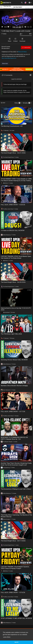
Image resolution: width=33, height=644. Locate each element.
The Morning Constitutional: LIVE (12, 126)
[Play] (2, 27)
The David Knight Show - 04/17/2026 (13, 541)
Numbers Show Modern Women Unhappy (14, 386)
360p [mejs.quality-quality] (28, 27)
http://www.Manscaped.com (9, 58)
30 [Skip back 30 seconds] (20, 27)
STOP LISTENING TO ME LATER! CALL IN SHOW (16, 618)
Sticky (16, 103)
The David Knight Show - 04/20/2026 (13, 282)
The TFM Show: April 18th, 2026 (11, 334)
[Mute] (25, 27)
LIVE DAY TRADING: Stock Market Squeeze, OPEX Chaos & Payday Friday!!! (15, 568)
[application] (16, 20)
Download (22, 40)
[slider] (10, 27)
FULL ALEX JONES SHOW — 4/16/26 (13, 592)
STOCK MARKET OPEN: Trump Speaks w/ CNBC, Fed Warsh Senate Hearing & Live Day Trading (16, 180)
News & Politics (22, 52)
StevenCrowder (6, 47)
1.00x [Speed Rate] (17, 27)
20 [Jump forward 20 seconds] (23, 27)
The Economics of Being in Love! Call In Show (16, 489)
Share (10, 40)
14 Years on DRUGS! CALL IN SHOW (13, 230)
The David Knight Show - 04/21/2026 (13, 153)
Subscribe (26, 47)
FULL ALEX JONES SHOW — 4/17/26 (13, 411)
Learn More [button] (7, 637)
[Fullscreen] (31, 27)
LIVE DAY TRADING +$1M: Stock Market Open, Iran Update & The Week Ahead (16, 257)
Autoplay (25, 103)
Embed (15, 40)
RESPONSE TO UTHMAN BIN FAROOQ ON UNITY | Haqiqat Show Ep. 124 (14, 438)
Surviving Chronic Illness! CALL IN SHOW (14, 360)
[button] (25, 3)
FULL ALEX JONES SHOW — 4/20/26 (13, 205)
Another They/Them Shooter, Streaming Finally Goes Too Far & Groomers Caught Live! (16, 464)
